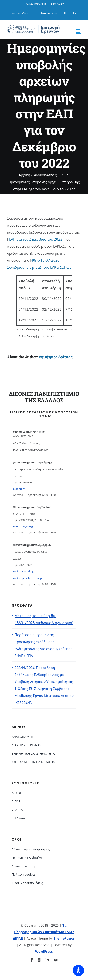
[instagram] (39, 960)
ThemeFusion (64, 938)
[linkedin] (47, 960)
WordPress (44, 951)
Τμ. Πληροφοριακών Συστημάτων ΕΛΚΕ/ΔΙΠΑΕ (44, 932)
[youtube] (56, 960)
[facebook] (32, 960)
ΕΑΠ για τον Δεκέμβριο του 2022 (36, 239)
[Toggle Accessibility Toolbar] (78, 970)
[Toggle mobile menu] (78, 31)
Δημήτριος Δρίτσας (56, 357)
